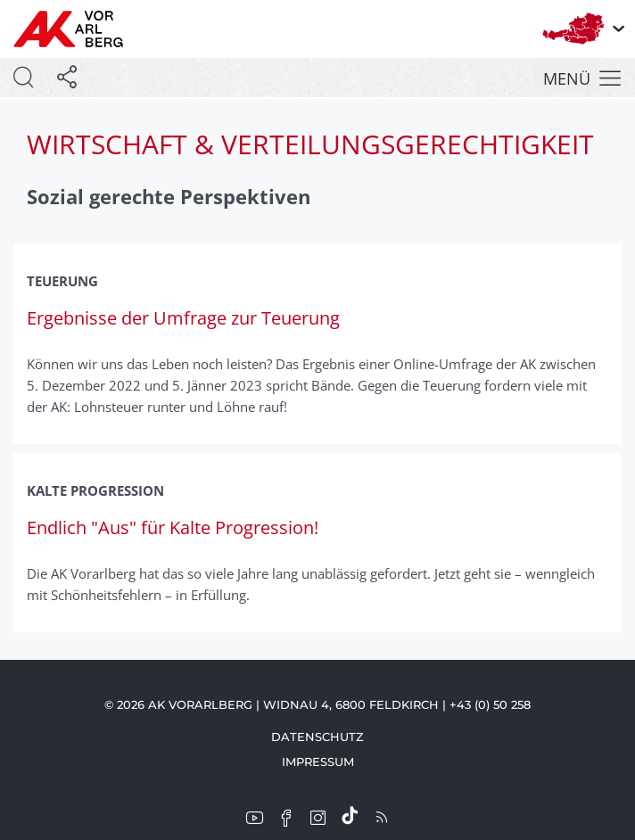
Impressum (318, 762)
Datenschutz (317, 737)
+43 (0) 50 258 (490, 704)
